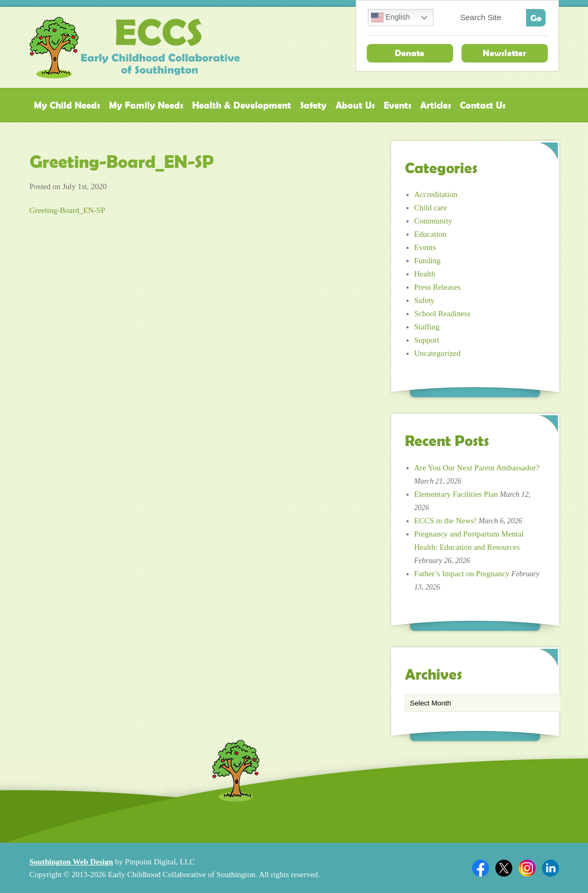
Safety (313, 105)
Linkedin (550, 868)
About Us (355, 105)
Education (431, 234)
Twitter (504, 868)
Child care (431, 208)
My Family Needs (146, 105)
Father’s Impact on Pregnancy (462, 574)
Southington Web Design (71, 862)
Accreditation (436, 194)
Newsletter (504, 53)
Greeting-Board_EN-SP (67, 210)
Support (427, 340)
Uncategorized (437, 353)
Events (397, 105)
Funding (428, 261)
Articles (436, 105)
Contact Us (483, 105)
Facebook (481, 868)
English (391, 17)
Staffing (427, 327)
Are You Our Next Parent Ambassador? (477, 468)
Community (433, 221)
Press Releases (438, 287)
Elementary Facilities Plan (456, 494)
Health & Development (242, 105)
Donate (410, 53)
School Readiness (442, 314)
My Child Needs (67, 105)
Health (425, 274)
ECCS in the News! (446, 521)
